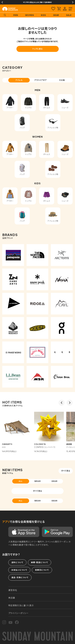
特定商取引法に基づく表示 (21, 605)
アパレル (19, 80)
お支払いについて (19, 570)
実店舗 (12, 598)
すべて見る (66, 471)
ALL (21, 481)
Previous (2, 2)
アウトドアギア (40, 80)
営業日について (42, 570)
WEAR (37, 481)
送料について (17, 562)
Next (73, 2)
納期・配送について (40, 562)
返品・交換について (20, 577)
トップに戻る (37, 49)
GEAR (54, 481)
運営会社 (13, 590)
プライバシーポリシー (18, 613)
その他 (62, 80)
